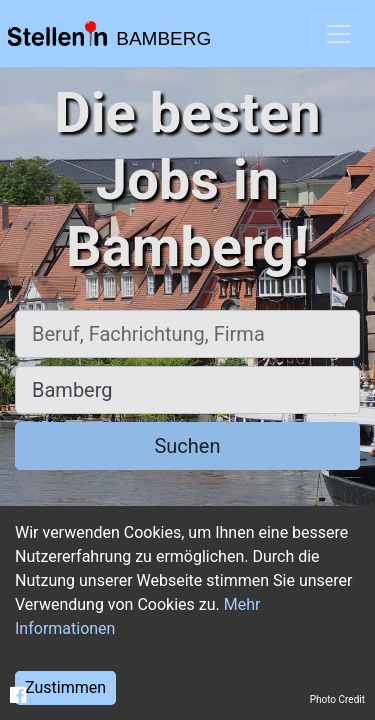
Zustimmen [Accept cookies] (65, 687)
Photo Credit (337, 699)
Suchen (187, 446)
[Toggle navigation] (339, 34)
